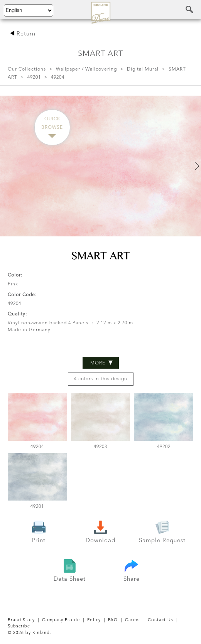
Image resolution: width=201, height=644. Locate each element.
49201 (34, 78)
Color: (15, 275)
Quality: (17, 314)
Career (133, 620)
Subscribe (19, 626)
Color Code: (22, 295)
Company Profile (61, 620)
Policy (94, 620)
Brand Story (21, 620)
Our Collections (27, 69)
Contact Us (160, 620)
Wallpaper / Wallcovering (86, 69)
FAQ (113, 620)
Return (23, 34)
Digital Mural (143, 69)
